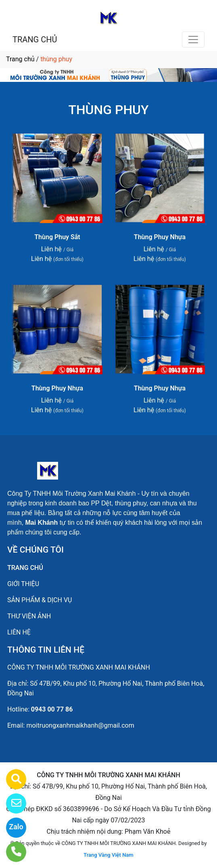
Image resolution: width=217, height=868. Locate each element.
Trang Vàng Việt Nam (108, 855)
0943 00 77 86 (52, 709)
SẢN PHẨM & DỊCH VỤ (40, 600)
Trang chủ (20, 59)
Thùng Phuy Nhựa (160, 237)
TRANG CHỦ (35, 40)
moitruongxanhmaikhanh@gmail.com (80, 725)
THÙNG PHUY (108, 110)
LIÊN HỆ (19, 632)
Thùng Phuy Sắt (57, 237)
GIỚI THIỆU (23, 584)
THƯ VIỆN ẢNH (29, 616)
